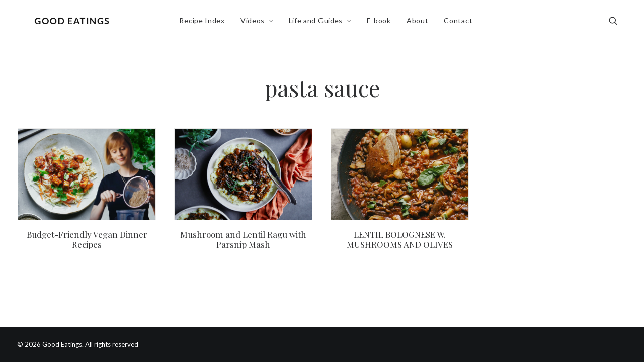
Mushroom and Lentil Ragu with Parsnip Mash (243, 239)
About (420, 23)
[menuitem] (204, 24)
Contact (461, 23)
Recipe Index (204, 23)
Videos (259, 23)
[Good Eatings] (74, 24)
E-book (381, 23)
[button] (618, 24)
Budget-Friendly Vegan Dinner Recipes (87, 239)
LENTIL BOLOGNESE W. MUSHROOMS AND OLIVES (400, 239)
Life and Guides (323, 23)
